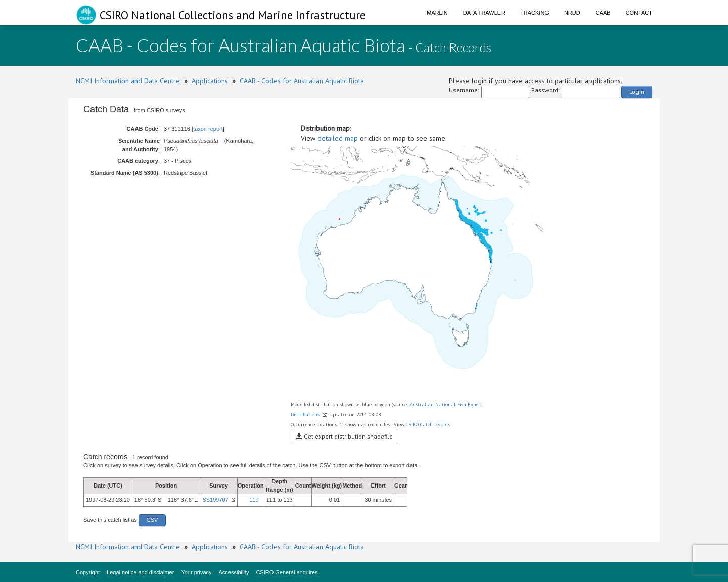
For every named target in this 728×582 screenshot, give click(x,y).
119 (254, 500)
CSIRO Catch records (428, 425)
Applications (210, 81)
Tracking (535, 13)
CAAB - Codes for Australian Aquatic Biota (302, 81)
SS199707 (215, 500)
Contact (639, 13)
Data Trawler (484, 13)
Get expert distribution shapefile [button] (345, 436)
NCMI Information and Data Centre (128, 81)
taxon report (208, 129)
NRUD (572, 13)
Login (637, 92)
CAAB (603, 13)
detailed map (338, 138)
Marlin (437, 13)
